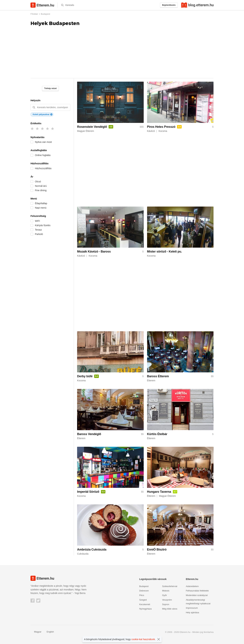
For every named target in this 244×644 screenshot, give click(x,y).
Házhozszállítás (43, 168)
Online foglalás (43, 155)
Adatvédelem (192, 586)
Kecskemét (145, 604)
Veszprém (167, 600)
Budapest (45, 14)
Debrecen (144, 591)
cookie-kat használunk (143, 639)
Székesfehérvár (170, 586)
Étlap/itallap (41, 203)
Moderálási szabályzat (197, 595)
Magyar (36, 632)
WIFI (37, 221)
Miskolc (166, 591)
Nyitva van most (43, 142)
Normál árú (41, 186)
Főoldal (34, 14)
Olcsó (38, 182)
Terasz (38, 230)
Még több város (170, 609)
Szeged (143, 600)
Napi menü (41, 208)
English (48, 632)
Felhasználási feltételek (197, 591)
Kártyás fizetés (43, 225)
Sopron (166, 604)
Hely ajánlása (192, 612)
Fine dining (41, 190)
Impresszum (192, 608)
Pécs (142, 595)
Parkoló (39, 234)
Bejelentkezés (169, 5)
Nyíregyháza (145, 609)
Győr (165, 595)
